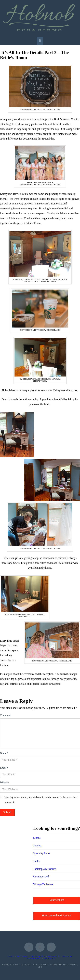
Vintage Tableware (43, 884)
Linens (37, 838)
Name (4, 753)
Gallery (68, 956)
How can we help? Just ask (57, 915)
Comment (5, 715)
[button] (40, 41)
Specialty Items (42, 853)
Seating (37, 845)
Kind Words (34, 959)
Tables (37, 861)
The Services (38, 956)
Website (4, 782)
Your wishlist (57, 900)
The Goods (54, 956)
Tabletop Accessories (45, 869)
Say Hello (49, 959)
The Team (22, 956)
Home (11, 956)
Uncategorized (41, 877)
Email (4, 768)
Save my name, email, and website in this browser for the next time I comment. (41, 800)
